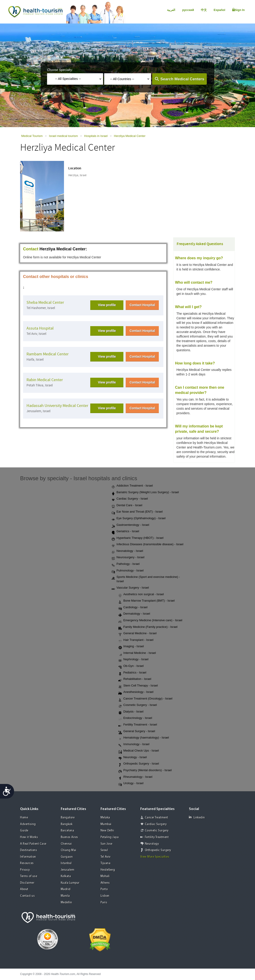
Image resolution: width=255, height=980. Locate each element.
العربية (171, 10)
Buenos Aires (69, 837)
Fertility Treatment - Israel (138, 725)
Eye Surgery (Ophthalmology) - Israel (139, 519)
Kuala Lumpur (70, 883)
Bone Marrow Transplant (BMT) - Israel (147, 601)
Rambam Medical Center (48, 354)
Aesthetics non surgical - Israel (141, 595)
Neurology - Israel (133, 757)
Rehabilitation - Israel (135, 679)
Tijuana (106, 863)
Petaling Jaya (110, 837)
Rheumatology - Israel (135, 777)
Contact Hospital (142, 305)
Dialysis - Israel (131, 712)
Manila (65, 896)
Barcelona (68, 831)
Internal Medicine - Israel (137, 653)
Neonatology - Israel (127, 551)
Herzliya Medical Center (130, 136)
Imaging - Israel (131, 647)
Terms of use (29, 876)
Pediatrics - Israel (132, 673)
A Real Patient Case (33, 844)
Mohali (105, 876)
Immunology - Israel (134, 744)
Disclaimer (27, 883)
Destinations (29, 850)
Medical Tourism (32, 136)
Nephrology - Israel (133, 660)
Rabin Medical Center (45, 380)
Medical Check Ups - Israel (139, 751)
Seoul (104, 850)
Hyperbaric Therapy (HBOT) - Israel (138, 538)
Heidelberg (108, 870)
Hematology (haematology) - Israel (144, 738)
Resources (27, 863)
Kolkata (66, 876)
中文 (204, 10)
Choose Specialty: (60, 70)
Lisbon (105, 896)
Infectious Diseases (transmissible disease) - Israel (147, 545)
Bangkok (67, 824)
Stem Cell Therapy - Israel (138, 686)
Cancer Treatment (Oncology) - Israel (145, 699)
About (24, 889)
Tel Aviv (106, 857)
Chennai (66, 844)
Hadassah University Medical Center (57, 406)
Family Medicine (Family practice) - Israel (148, 627)
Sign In (238, 10)
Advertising (28, 824)
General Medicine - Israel (137, 634)
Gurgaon (67, 857)
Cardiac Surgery (156, 824)
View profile (107, 305)
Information (28, 857)
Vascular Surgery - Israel (130, 588)
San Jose (106, 844)
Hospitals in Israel (96, 136)
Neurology (152, 844)
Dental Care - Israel (127, 506)
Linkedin (197, 817)
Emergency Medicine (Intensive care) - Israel (150, 621)
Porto (104, 889)
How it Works (29, 837)
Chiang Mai (69, 850)
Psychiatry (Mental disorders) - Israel (145, 770)
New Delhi (107, 831)
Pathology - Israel (126, 564)
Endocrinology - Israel (135, 718)
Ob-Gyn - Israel (131, 666)
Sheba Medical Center (45, 303)
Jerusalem (68, 870)
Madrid (66, 889)
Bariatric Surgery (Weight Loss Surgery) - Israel (145, 493)
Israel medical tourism (63, 136)
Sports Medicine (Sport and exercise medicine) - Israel (146, 579)
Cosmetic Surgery (157, 831)
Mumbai (106, 824)
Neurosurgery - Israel (128, 558)
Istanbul (66, 863)
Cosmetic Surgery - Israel (138, 705)
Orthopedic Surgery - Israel (139, 764)
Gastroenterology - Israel (130, 525)
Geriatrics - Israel (125, 532)
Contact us (27, 896)
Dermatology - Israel (134, 614)
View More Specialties (155, 857)
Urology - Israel (131, 783)
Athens (105, 883)
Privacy (25, 870)
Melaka (105, 818)
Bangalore (68, 818)
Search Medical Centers (182, 79)
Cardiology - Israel (133, 608)
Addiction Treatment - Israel (132, 486)
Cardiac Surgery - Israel (130, 499)
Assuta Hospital (40, 328)
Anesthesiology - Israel (136, 692)
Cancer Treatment (157, 818)
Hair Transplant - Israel (136, 640)
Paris (104, 903)
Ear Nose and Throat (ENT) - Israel (137, 512)
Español (219, 10)
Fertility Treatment (157, 837)
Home (24, 818)
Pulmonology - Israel (128, 571)
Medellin (66, 903)
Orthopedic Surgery (158, 850)
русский (188, 10)
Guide (24, 831)
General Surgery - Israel (137, 731)
